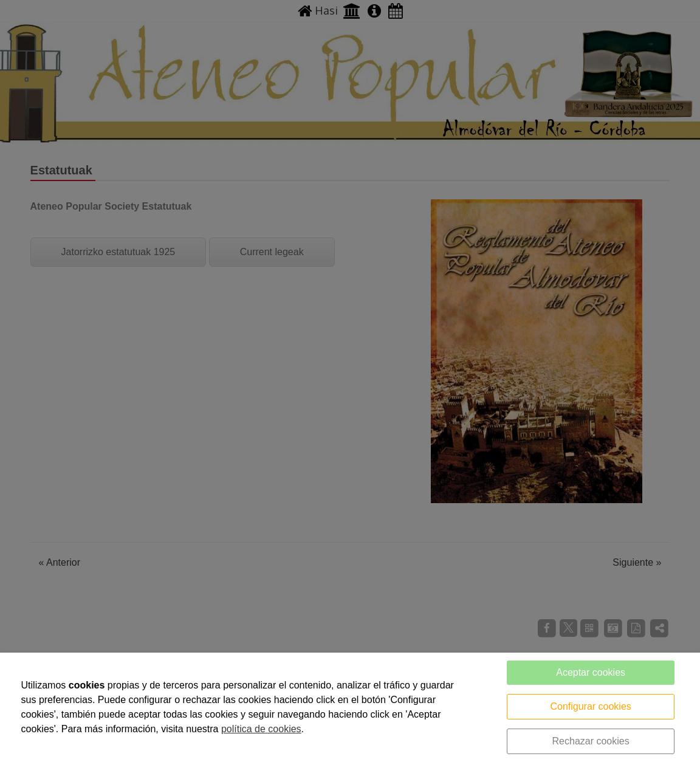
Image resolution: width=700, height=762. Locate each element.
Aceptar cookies (591, 672)
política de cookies (261, 729)
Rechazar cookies (591, 741)
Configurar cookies (590, 706)
